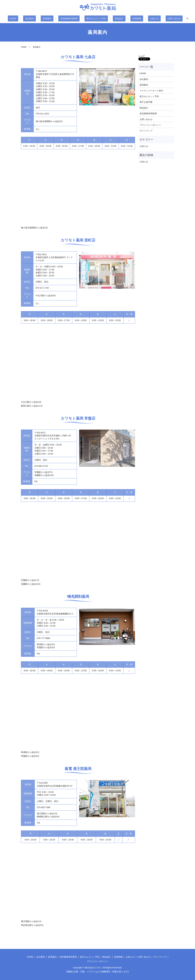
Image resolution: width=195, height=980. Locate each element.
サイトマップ (146, 131)
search (176, 19)
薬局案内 (51, 19)
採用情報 (132, 19)
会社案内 (36, 19)
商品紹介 (117, 19)
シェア (142, 56)
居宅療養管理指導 (71, 19)
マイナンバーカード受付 (151, 91)
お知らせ (147, 19)
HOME (23, 19)
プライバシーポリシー (150, 125)
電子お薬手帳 (146, 102)
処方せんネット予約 (96, 19)
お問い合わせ (164, 19)
